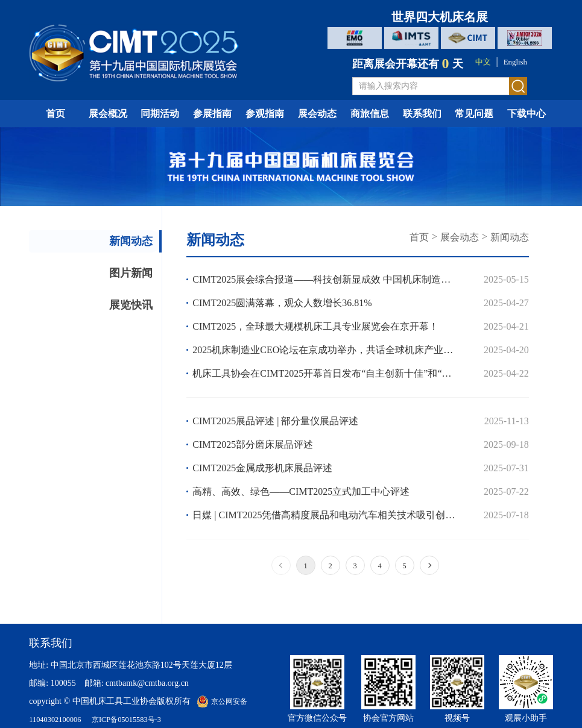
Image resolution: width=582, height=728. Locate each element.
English (517, 62)
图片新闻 (116, 286)
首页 (55, 114)
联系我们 (422, 114)
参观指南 (265, 114)
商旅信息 (370, 114)
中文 (480, 62)
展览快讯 (116, 327)
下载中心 (527, 114)
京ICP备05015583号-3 (138, 719)
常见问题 (474, 114)
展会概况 (108, 114)
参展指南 (212, 114)
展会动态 (317, 114)
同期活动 (160, 114)
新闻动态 (116, 246)
